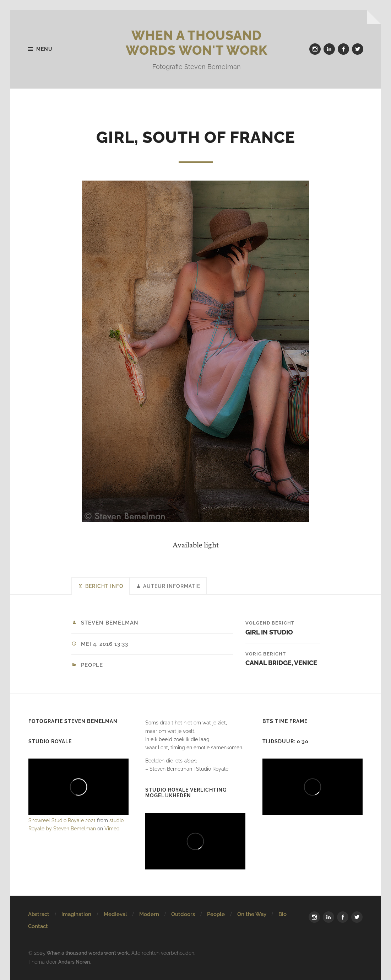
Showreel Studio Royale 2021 (62, 820)
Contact (38, 926)
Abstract (39, 914)
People (92, 665)
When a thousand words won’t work (88, 953)
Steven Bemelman (110, 623)
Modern (149, 914)
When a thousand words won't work (197, 43)
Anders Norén (74, 962)
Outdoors (183, 914)
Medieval (115, 914)
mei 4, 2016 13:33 (105, 644)
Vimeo (112, 828)
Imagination (76, 914)
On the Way (252, 914)
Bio (283, 914)
